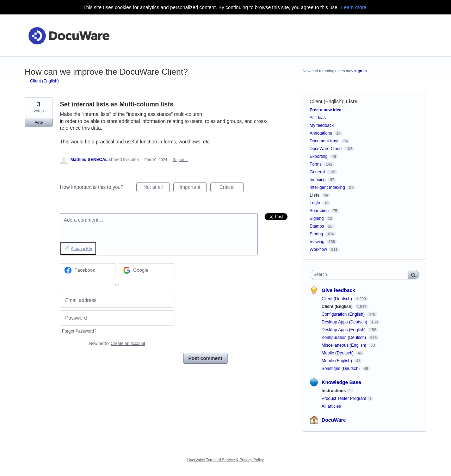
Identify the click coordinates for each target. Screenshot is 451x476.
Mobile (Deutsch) (338, 353)
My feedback (322, 125)
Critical (232, 188)
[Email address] (117, 300)
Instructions (334, 391)
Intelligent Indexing (327, 187)
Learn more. (354, 7)
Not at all (157, 188)
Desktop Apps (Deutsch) (345, 322)
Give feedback (338, 290)
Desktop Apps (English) (344, 330)
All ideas (318, 118)
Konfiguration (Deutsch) (344, 338)
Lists (352, 101)
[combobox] (361, 274)
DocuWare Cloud (326, 149)
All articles (331, 406)
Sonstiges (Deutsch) (341, 369)
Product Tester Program (344, 398)
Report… (180, 160)
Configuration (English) (344, 314)
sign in (361, 71)
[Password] (117, 318)
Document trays (325, 141)
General (317, 172)
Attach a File (82, 248)
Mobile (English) (337, 361)
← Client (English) (42, 81)
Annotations (321, 133)
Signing (317, 218)
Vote (39, 122)
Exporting (319, 156)
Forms (316, 164)
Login (315, 203)
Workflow (318, 249)
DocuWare (334, 420)
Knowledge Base (341, 382)
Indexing (318, 180)
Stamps (317, 226)
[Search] (413, 274)
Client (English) (326, 101)
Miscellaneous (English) (345, 345)
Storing (316, 234)
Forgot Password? (79, 331)
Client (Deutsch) (337, 299)
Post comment (205, 358)
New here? (117, 344)
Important (193, 188)
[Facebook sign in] (88, 270)
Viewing (317, 242)
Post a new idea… (328, 110)
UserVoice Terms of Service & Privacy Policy (226, 460)
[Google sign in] (147, 270)
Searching (319, 211)
